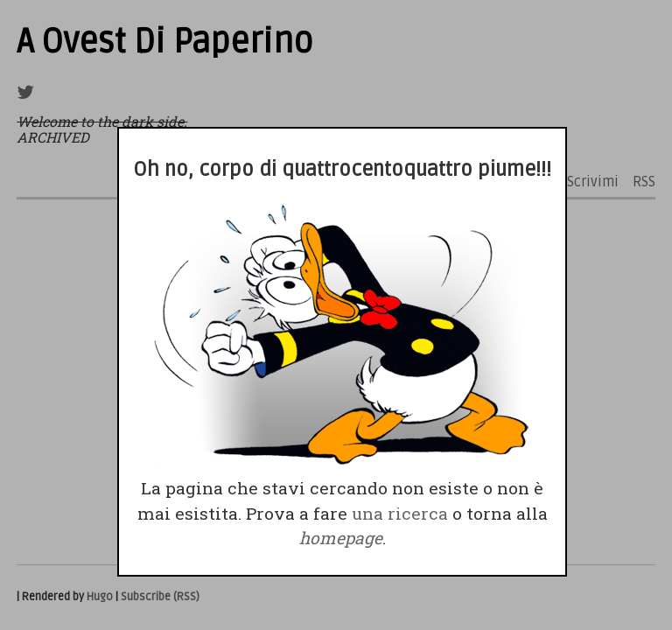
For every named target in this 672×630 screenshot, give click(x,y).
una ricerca (400, 513)
